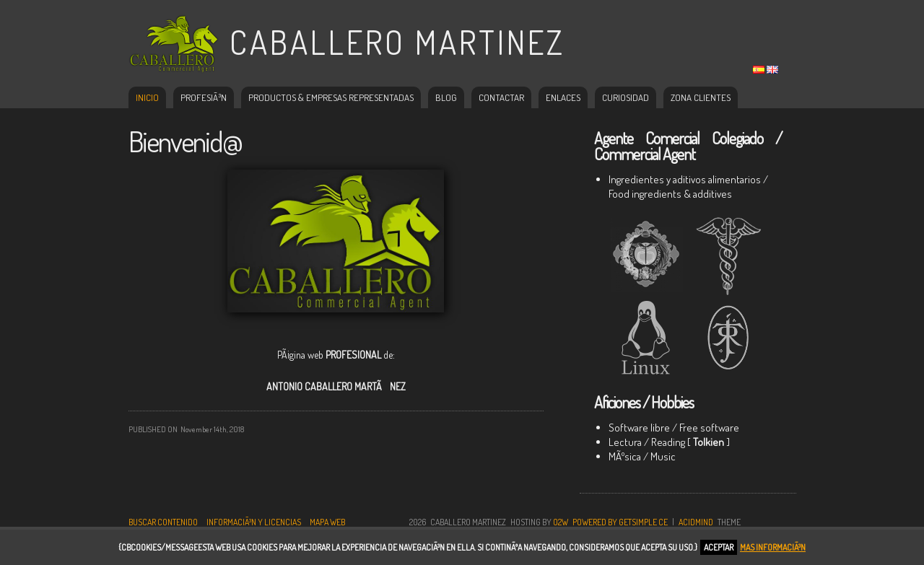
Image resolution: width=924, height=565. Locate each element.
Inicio (147, 97)
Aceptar (719, 547)
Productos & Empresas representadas (331, 97)
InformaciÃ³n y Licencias (254, 522)
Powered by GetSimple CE (620, 522)
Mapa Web (327, 522)
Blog (446, 97)
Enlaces (563, 97)
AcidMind (696, 522)
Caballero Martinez (397, 42)
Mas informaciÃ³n (773, 547)
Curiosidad (626, 97)
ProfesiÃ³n (204, 97)
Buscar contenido (163, 522)
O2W (561, 522)
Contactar (501, 97)
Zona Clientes (701, 97)
